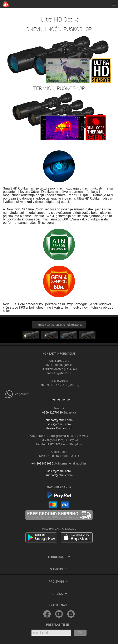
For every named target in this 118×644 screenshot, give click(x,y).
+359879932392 (59, 400)
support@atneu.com (59, 420)
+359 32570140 (52, 412)
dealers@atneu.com (59, 428)
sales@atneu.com (59, 424)
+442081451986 (42, 463)
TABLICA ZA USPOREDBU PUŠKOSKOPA (59, 325)
